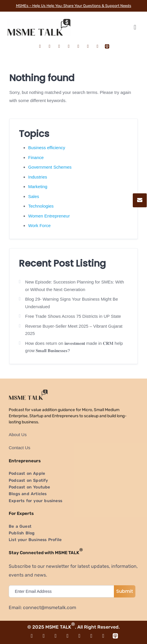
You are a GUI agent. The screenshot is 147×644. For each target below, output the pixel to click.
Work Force (39, 225)
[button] (135, 27)
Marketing (38, 187)
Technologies (41, 206)
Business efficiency (47, 148)
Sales (34, 196)
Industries (38, 177)
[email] (63, 591)
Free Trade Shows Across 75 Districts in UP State (73, 316)
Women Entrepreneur (49, 216)
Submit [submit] (125, 591)
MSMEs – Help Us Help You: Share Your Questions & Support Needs (74, 6)
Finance (36, 157)
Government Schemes (50, 167)
